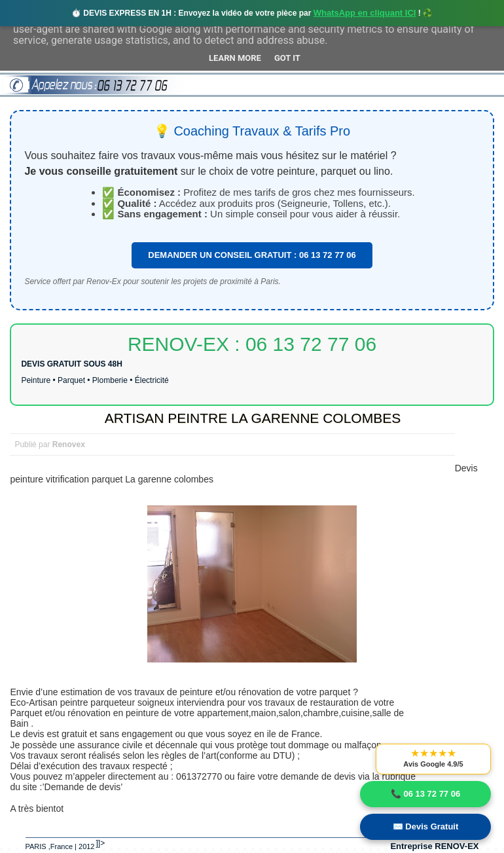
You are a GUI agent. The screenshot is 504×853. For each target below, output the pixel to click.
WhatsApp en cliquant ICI (365, 13)
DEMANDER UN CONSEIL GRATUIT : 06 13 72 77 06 (252, 255)
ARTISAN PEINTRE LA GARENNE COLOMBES (253, 418)
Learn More (235, 58)
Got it (287, 58)
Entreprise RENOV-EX (434, 846)
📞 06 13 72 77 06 (425, 794)
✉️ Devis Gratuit (426, 826)
